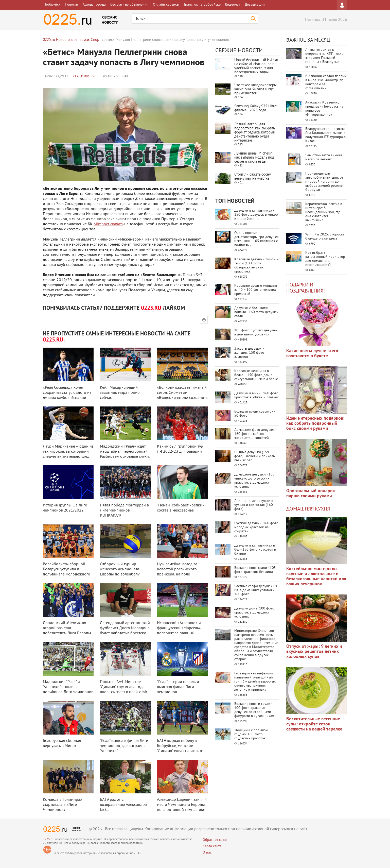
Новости (72, 5)
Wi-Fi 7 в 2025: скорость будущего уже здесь (325, 237)
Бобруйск (53, 5)
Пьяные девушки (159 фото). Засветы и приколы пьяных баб (255, 456)
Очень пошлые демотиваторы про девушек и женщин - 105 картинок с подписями (256, 239)
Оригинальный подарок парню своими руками (311, 494)
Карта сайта (212, 846)
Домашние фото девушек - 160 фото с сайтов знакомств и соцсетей (255, 434)
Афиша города (94, 5)
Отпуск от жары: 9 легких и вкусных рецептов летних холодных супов (314, 652)
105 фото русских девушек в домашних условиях (256, 333)
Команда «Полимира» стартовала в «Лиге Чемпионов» (63, 805)
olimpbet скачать (108, 224)
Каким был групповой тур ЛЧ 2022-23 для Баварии (180, 449)
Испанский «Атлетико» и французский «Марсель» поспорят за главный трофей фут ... (179, 631)
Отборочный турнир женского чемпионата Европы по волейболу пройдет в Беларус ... (120, 572)
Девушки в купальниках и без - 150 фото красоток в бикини (255, 550)
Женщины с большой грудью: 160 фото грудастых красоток (251, 734)
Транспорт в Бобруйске (202, 5)
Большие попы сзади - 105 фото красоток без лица (255, 570)
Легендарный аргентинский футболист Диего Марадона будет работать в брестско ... (125, 628)
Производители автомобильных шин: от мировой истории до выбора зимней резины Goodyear (324, 182)
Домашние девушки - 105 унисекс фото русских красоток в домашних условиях (254, 481)
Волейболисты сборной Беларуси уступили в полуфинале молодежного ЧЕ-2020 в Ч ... (67, 572)
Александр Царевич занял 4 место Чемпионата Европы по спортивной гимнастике (182, 805)
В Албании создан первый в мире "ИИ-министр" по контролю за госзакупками (326, 82)
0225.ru (48, 839)
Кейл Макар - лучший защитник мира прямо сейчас (120, 393)
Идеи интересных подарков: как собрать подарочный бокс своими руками (315, 424)
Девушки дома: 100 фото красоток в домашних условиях (254, 613)
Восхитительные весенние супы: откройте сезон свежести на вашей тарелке (314, 724)
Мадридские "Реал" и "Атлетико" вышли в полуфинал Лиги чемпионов (68, 687)
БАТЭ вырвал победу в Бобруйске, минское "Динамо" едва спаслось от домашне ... (180, 748)
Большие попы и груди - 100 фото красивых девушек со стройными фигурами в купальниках (254, 710)
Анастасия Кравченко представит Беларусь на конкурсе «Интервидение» (324, 109)
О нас (207, 853)
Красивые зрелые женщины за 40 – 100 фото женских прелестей (256, 290)
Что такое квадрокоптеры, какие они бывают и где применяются (256, 89)
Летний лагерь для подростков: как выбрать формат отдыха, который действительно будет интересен (255, 133)
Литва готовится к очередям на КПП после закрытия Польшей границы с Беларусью (324, 56)
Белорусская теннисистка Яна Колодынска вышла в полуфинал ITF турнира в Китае (325, 135)
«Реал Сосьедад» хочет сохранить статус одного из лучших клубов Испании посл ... (67, 395)
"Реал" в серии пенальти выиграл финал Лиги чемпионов (178, 687)
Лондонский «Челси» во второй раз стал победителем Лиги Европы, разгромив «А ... (67, 631)
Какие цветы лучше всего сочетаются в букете (312, 354)
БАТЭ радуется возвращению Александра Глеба (123, 805)
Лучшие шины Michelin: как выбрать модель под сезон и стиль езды (254, 158)
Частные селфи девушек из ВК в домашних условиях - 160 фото (256, 590)
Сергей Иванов (84, 77)
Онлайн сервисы (166, 5)
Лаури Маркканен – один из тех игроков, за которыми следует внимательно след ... (68, 452)
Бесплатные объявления (129, 5)
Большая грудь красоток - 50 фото (255, 414)
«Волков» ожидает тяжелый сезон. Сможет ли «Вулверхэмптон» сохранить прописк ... (182, 395)
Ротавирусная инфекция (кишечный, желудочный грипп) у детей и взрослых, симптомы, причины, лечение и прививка (255, 682)
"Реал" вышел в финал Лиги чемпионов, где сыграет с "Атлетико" (124, 746)
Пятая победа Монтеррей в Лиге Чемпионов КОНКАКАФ (124, 510)
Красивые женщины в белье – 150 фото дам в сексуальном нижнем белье (256, 375)
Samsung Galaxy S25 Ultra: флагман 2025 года (256, 108)
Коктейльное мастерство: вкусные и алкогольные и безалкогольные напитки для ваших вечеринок (316, 577)
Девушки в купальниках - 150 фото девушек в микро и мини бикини (256, 215)
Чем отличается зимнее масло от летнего (324, 157)
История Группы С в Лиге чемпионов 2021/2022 (65, 508)
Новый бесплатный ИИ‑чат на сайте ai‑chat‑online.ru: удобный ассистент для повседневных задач (256, 66)
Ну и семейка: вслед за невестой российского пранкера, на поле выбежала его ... (177, 572)
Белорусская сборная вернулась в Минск (62, 743)
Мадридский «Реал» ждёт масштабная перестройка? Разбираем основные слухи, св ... (125, 454)
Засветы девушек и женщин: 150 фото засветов (249, 353)
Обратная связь (215, 840)
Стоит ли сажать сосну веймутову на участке (252, 177)
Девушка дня (255, 5)
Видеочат (233, 5)
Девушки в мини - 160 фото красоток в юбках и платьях (256, 395)
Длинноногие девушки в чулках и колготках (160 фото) (254, 505)
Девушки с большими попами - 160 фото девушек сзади (256, 312)
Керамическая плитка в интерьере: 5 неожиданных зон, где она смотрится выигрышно (324, 212)
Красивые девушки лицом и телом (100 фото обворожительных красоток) (256, 266)
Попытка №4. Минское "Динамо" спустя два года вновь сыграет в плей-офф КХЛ (123, 690)
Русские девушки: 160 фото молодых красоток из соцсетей (256, 527)
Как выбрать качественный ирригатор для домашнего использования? (325, 259)
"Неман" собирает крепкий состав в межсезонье (181, 508)
